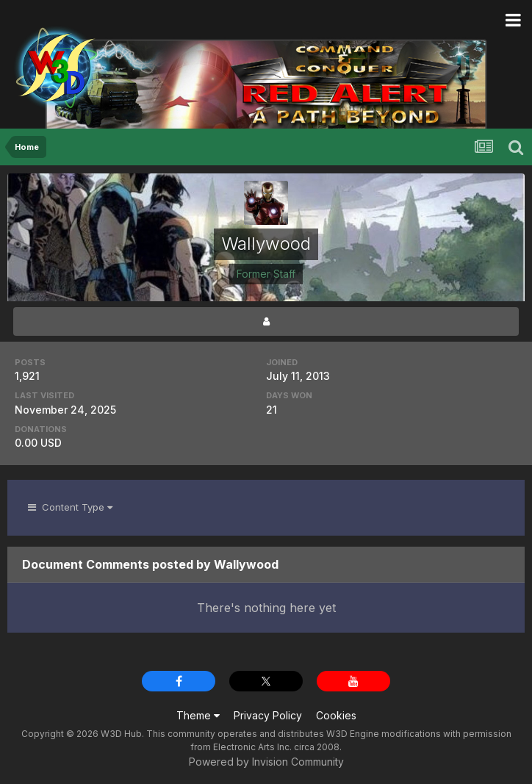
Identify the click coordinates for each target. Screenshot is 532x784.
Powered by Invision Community (266, 762)
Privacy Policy (268, 715)
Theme (198, 715)
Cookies (336, 715)
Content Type (70, 507)
